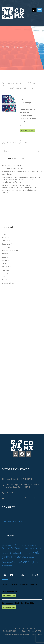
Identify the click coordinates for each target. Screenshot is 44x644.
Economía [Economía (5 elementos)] (9, 548)
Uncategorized (8, 283)
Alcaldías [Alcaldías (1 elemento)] (11, 545)
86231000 (9, 492)
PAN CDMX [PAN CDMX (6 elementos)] (16, 557)
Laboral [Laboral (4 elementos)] (19, 553)
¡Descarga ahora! (27, 131)
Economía (6, 247)
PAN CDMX (6, 267)
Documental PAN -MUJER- (13, 168)
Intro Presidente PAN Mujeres (14, 165)
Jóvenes (5, 254)
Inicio (7, 629)
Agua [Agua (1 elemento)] (4, 545)
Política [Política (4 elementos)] (7, 562)
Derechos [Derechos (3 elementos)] (20, 545)
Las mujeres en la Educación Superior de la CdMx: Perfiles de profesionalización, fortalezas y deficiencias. (21, 180)
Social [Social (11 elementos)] (29, 562)
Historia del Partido (10, 250)
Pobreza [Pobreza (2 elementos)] (30, 558)
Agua (4, 234)
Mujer (4, 263)
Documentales (10, 631)
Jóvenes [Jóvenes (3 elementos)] (7, 553)
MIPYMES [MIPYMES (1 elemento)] (28, 553)
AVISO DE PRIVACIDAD (13, 521)
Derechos (6, 241)
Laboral (5, 257)
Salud (4, 277)
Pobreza (5, 270)
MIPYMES (6, 260)
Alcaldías (6, 237)
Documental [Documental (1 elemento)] (31, 545)
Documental (7, 244)
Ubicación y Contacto (31, 631)
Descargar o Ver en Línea (26, 629)
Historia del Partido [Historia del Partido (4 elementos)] (29, 548)
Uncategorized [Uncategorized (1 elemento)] (7, 566)
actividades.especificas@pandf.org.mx (22, 498)
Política (5, 273)
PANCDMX (12, 142)
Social (4, 280)
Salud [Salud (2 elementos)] (17, 562)
